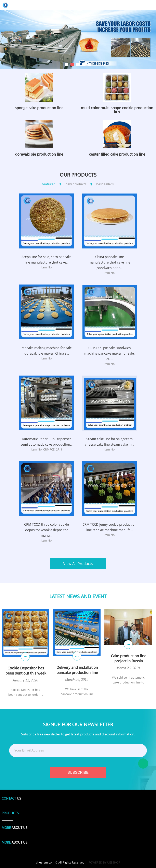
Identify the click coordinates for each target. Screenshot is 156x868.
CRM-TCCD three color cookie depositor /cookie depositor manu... (47, 530)
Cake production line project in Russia (129, 658)
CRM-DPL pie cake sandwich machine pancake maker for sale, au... (109, 353)
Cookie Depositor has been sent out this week (26, 671)
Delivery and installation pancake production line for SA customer (77, 670)
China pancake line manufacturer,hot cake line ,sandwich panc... (109, 262)
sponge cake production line (39, 108)
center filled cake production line (117, 154)
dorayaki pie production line (39, 154)
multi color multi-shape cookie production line (117, 110)
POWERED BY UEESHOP (104, 862)
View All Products (78, 564)
